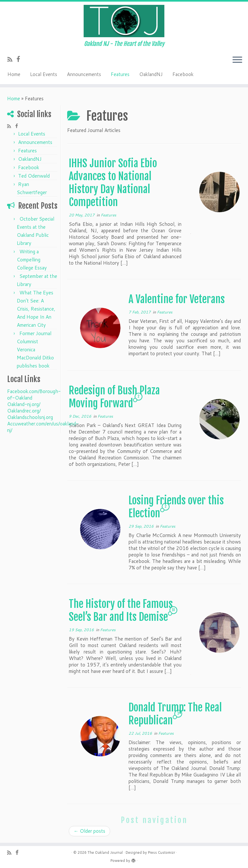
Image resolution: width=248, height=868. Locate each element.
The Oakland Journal (105, 852)
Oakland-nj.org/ (24, 404)
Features (120, 74)
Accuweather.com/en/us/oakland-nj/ (43, 427)
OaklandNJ (151, 74)
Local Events (44, 74)
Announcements (84, 74)
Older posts (89, 831)
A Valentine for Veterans (177, 299)
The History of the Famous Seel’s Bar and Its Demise (121, 610)
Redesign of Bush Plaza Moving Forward (114, 397)
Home (14, 74)
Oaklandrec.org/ (24, 411)
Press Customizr (161, 852)
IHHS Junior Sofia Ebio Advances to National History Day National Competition (113, 183)
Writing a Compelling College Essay (32, 260)
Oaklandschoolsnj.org (30, 417)
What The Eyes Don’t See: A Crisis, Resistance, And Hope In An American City (36, 309)
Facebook (183, 74)
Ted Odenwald (34, 176)
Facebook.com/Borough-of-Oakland (34, 395)
